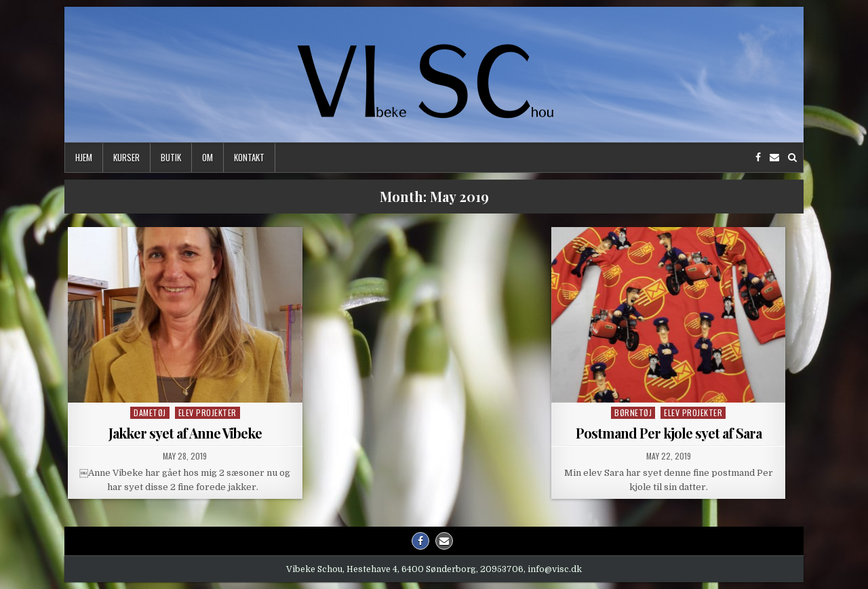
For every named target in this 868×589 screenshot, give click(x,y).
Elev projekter (208, 412)
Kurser (126, 157)
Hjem (84, 157)
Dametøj (150, 412)
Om (208, 157)
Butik (171, 157)
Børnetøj (633, 412)
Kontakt (249, 157)
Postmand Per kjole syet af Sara (669, 433)
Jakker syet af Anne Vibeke (185, 433)
